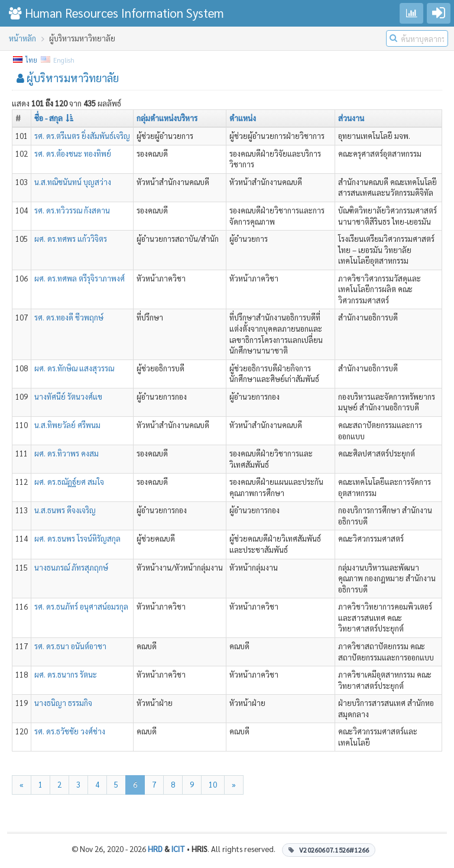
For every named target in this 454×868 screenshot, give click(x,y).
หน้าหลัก (22, 38)
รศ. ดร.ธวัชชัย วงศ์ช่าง (70, 731)
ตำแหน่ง (243, 118)
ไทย (26, 60)
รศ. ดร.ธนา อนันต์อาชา (70, 646)
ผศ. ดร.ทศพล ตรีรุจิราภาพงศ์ (80, 278)
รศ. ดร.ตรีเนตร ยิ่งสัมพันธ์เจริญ (82, 136)
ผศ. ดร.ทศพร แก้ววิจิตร (71, 239)
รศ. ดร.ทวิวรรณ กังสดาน (72, 210)
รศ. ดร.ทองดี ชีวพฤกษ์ (69, 317)
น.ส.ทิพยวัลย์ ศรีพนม (67, 425)
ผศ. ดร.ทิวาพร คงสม (67, 453)
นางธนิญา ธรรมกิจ (63, 703)
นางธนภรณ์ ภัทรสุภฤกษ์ (71, 567)
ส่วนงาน (351, 118)
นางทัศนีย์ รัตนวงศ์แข (68, 396)
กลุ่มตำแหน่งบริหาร (167, 118)
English (58, 60)
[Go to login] (439, 13)
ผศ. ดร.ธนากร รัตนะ (66, 674)
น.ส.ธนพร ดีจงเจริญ (65, 510)
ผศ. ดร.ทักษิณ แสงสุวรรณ (74, 368)
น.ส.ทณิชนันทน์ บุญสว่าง (73, 182)
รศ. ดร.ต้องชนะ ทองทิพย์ (73, 153)
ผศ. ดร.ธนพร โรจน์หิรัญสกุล (77, 538)
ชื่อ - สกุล (54, 118)
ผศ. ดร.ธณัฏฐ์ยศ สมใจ (69, 482)
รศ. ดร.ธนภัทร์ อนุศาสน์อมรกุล (81, 606)
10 (213, 784)
